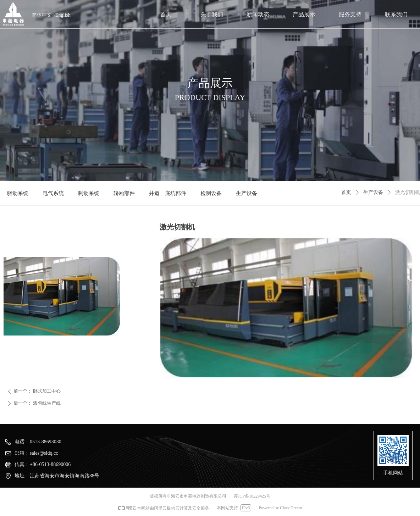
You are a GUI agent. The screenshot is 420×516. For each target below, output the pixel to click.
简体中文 (42, 15)
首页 (346, 192)
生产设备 (373, 192)
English (63, 15)
